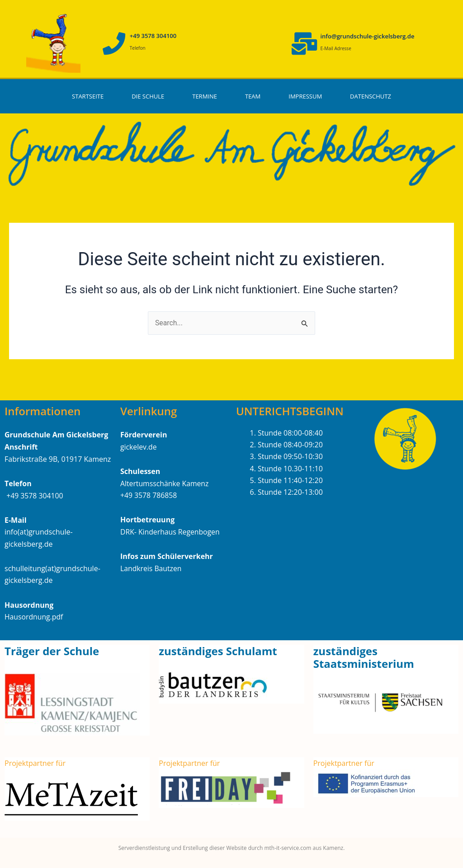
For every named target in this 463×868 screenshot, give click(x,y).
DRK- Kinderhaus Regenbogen (171, 532)
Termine (205, 96)
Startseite (88, 96)
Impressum (305, 96)
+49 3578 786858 (149, 496)
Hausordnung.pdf (34, 617)
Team (253, 96)
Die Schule (148, 96)
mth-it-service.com (287, 848)
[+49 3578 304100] (114, 43)
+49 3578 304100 (153, 36)
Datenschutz (371, 96)
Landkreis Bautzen (151, 568)
